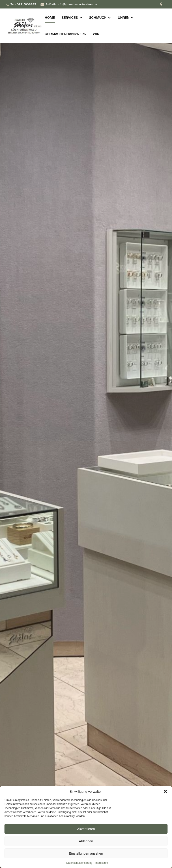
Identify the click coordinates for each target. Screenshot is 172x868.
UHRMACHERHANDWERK (66, 34)
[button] (165, 791)
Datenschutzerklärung (79, 863)
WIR (96, 34)
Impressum (101, 863)
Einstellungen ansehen (86, 853)
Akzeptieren (86, 829)
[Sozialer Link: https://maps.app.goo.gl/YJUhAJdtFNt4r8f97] (162, 4)
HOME (50, 18)
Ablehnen (86, 841)
